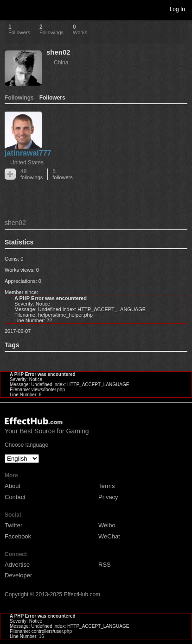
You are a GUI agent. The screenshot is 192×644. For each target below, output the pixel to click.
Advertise (17, 565)
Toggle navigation (11, 9)
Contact (15, 497)
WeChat (109, 536)
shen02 (58, 52)
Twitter (13, 525)
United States (27, 163)
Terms (106, 486)
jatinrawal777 (28, 153)
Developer (18, 575)
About (13, 486)
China (61, 63)
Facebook (18, 536)
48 (32, 174)
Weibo (107, 525)
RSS (105, 565)
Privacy (108, 497)
